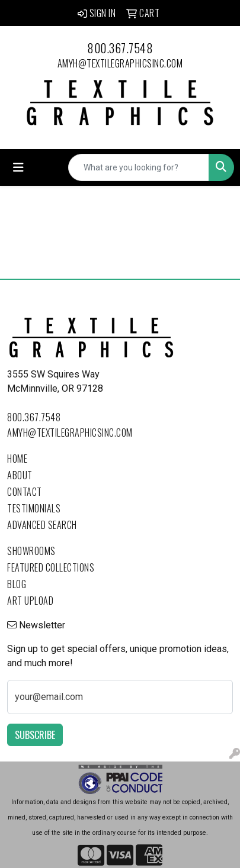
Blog (17, 584)
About (20, 475)
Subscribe (35, 735)
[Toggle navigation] (18, 167)
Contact (25, 492)
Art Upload (30, 601)
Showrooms (31, 551)
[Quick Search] (139, 167)
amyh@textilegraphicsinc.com (120, 63)
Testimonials (34, 508)
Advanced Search (42, 525)
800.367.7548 (120, 48)
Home (17, 459)
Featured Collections (51, 567)
